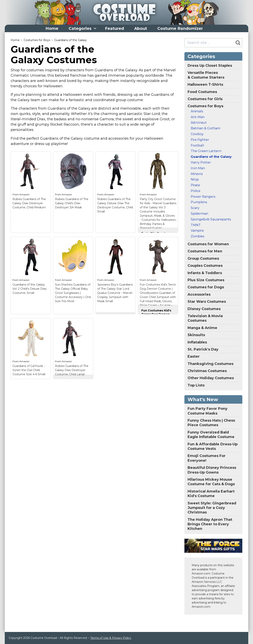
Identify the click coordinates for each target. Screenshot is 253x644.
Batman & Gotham (205, 128)
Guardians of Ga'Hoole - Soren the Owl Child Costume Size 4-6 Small (29, 370)
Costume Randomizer (180, 28)
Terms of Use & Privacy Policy (111, 638)
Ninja (195, 179)
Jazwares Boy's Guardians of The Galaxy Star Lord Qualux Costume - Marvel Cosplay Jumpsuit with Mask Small (115, 293)
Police (196, 191)
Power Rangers (203, 197)
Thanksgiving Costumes (211, 364)
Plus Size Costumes (206, 280)
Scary (195, 208)
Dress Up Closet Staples (210, 66)
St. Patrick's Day (203, 349)
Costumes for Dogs (206, 287)
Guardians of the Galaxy (71, 40)
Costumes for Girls (205, 99)
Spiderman (199, 214)
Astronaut (199, 123)
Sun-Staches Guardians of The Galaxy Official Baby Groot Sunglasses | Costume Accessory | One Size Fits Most (73, 293)
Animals (197, 111)
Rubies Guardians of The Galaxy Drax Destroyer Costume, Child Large (72, 370)
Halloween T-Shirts (205, 85)
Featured (114, 28)
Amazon (24, 194)
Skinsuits (196, 335)
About (141, 28)
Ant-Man (198, 117)
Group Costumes (203, 259)
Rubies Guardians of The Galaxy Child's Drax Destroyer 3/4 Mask (72, 203)
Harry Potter (201, 162)
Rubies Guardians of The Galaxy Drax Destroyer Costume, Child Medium (29, 203)
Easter (194, 356)
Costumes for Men (205, 251)
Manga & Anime (202, 328)
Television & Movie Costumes (205, 318)
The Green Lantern (206, 151)
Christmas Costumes (207, 371)
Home (52, 28)
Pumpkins (199, 202)
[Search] (238, 43)
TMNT (196, 225)
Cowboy (197, 134)
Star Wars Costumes (207, 302)
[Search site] (209, 43)
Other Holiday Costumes (211, 378)
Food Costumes (202, 92)
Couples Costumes (205, 266)
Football (197, 145)
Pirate (195, 185)
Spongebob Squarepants (211, 219)
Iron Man (198, 168)
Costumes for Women (208, 244)
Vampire (197, 231)
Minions (197, 174)
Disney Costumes (204, 309)
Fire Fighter (200, 140)
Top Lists (196, 385)
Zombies (197, 236)
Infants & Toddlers (205, 273)
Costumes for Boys (37, 40)
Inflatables (197, 342)
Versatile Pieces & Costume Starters (206, 75)
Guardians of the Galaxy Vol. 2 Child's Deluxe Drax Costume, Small (29, 289)
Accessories (199, 294)
